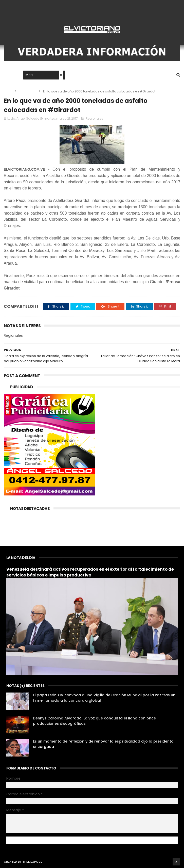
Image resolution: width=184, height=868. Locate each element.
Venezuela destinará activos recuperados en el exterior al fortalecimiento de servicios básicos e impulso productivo (90, 572)
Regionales (28, 91)
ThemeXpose (32, 862)
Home (8, 75)
